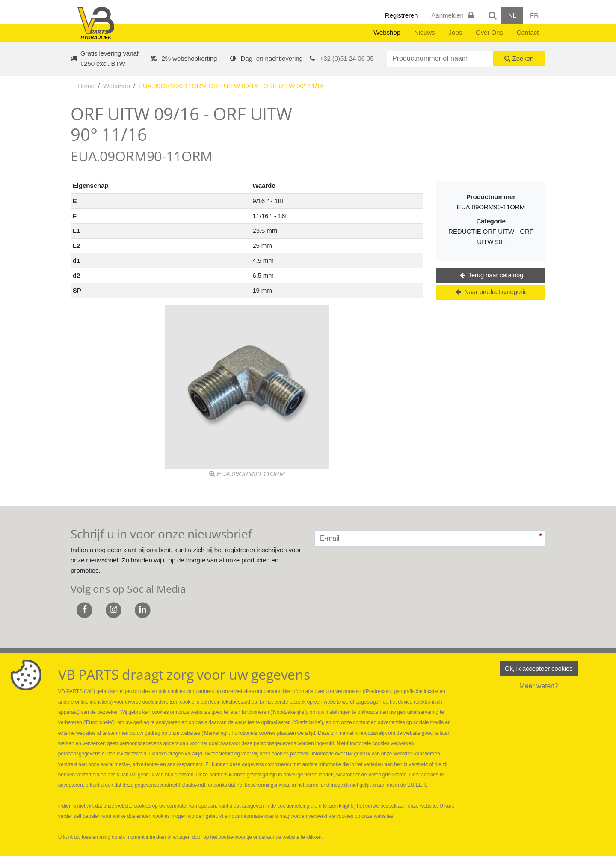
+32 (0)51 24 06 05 (347, 58)
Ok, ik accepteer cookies (539, 669)
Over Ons (489, 32)
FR (534, 15)
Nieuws (425, 32)
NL (512, 15)
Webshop (387, 32)
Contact (528, 32)
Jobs (455, 32)
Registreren (401, 15)
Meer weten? (539, 687)
